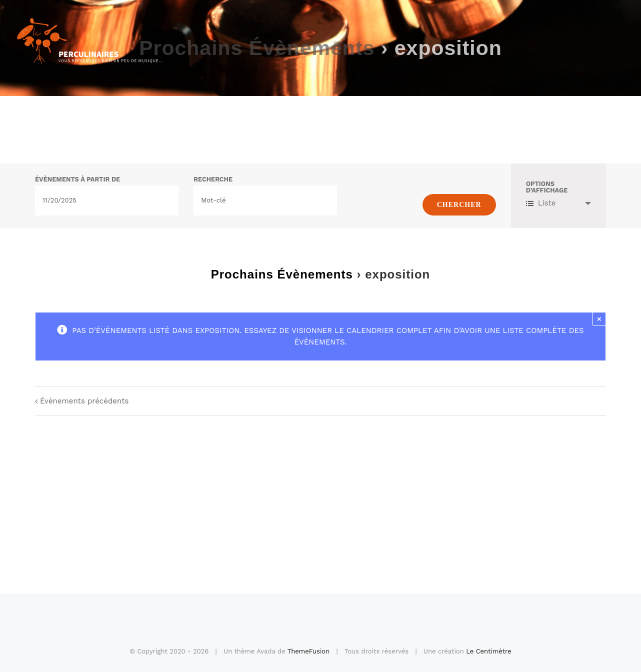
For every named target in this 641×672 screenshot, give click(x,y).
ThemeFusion (309, 651)
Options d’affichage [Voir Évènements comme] (547, 187)
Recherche (213, 180)
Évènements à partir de (77, 180)
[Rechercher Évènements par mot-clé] (265, 200)
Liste (541, 203)
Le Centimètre (489, 651)
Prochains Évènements (282, 274)
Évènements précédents (84, 401)
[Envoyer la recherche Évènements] (459, 205)
